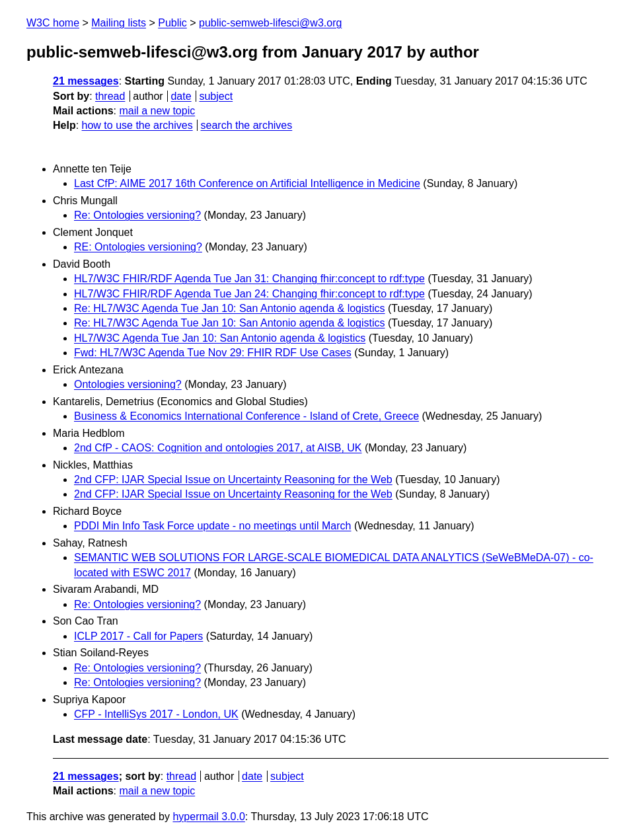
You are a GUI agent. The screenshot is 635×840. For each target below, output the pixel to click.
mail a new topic (157, 111)
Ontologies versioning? (128, 384)
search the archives (247, 125)
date (181, 96)
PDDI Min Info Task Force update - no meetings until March (212, 526)
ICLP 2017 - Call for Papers (138, 636)
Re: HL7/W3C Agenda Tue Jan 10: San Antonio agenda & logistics (230, 308)
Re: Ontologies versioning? (137, 215)
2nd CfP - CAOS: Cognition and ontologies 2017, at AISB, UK (218, 448)
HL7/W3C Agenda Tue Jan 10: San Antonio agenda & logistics (220, 338)
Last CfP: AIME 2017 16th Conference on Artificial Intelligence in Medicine (247, 183)
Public (172, 23)
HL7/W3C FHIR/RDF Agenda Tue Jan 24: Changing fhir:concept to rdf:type (249, 294)
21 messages (86, 81)
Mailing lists (119, 23)
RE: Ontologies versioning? (138, 247)
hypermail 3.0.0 (208, 817)
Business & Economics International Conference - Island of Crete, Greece (246, 416)
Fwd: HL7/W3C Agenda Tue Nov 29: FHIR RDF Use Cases (213, 353)
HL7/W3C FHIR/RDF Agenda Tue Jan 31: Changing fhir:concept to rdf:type (249, 279)
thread (110, 96)
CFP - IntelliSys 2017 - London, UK (156, 714)
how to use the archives (137, 125)
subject (216, 96)
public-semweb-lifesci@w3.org (270, 23)
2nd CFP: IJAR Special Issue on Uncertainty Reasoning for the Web (233, 479)
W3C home (53, 23)
